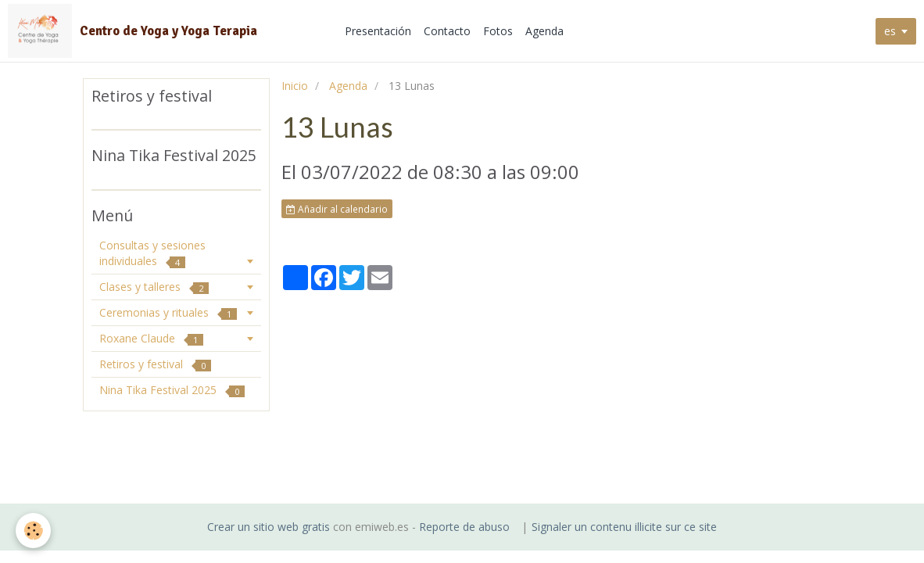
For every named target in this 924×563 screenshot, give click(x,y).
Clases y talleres (154, 287)
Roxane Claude (151, 338)
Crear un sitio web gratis (269, 527)
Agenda (544, 31)
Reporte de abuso (464, 527)
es (890, 31)
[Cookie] (33, 531)
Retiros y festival (155, 364)
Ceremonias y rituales (168, 312)
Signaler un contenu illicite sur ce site (624, 527)
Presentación (378, 31)
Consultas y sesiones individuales (152, 253)
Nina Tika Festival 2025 (172, 390)
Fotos (498, 31)
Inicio (295, 86)
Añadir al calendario (337, 209)
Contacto (447, 31)
